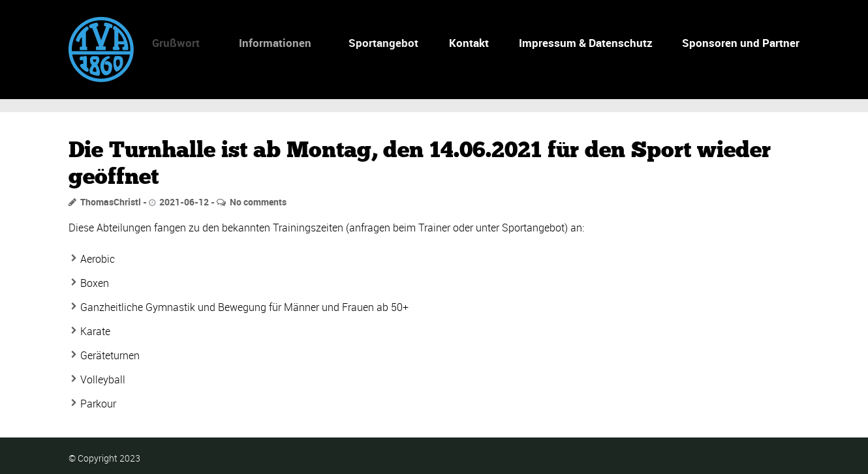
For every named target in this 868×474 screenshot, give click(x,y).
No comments (258, 202)
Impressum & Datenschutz (586, 43)
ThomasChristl (111, 202)
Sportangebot (380, 43)
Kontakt (469, 43)
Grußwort (171, 43)
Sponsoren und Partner (741, 43)
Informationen (269, 43)
